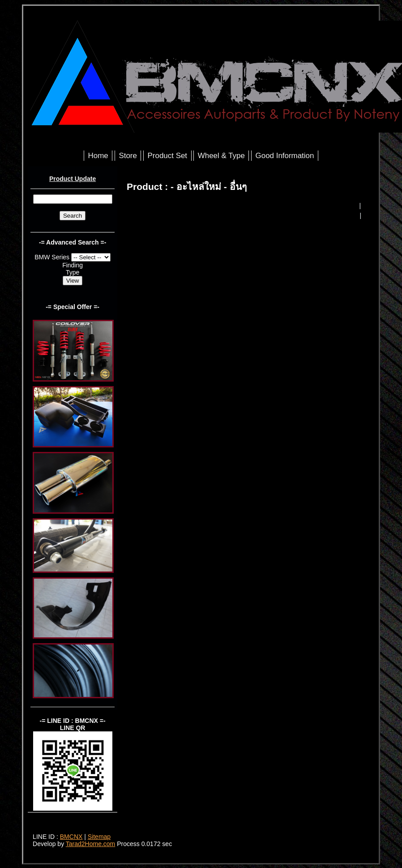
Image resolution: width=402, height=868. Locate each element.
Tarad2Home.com (91, 844)
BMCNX (71, 837)
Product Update (73, 179)
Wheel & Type (221, 156)
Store (128, 156)
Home (98, 156)
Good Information (285, 156)
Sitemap (99, 837)
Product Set (168, 156)
